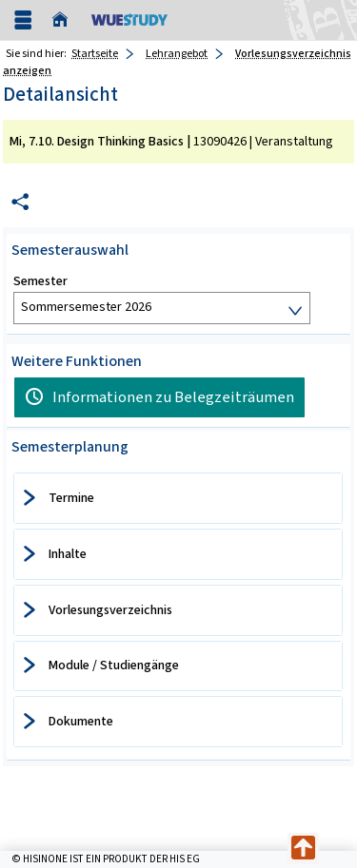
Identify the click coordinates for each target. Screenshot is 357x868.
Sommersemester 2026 (86, 307)
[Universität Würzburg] (129, 19)
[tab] (178, 498)
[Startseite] (65, 20)
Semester (40, 281)
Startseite (95, 53)
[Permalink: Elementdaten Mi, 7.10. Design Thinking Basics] (20, 202)
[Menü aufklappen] (23, 20)
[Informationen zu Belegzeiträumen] (159, 397)
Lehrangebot (177, 53)
